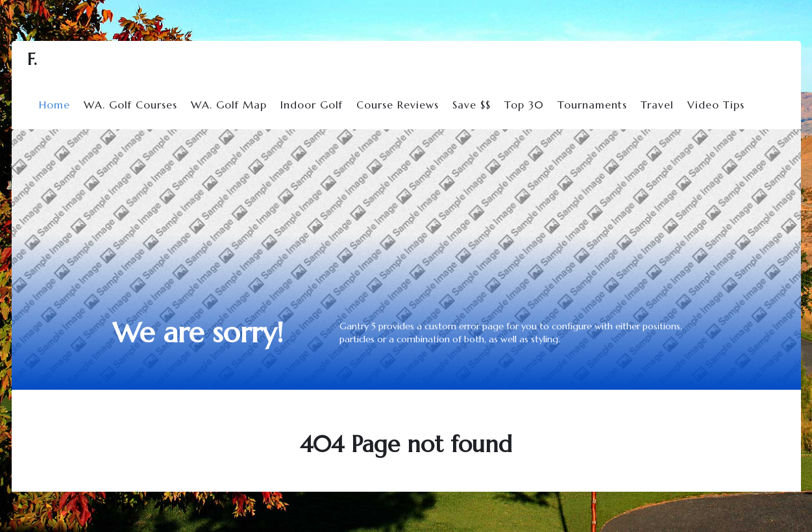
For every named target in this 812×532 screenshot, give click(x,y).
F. (32, 59)
